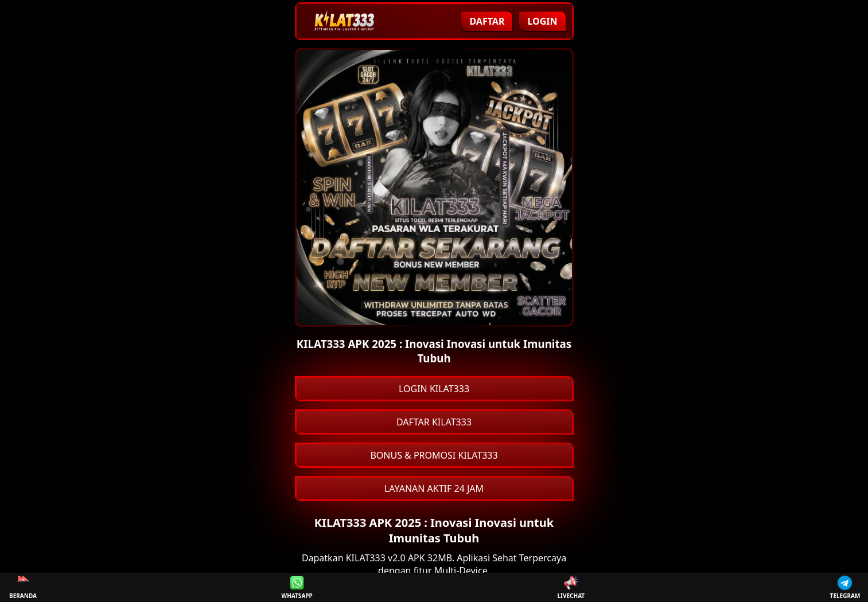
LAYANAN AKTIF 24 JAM (434, 488)
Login (542, 21)
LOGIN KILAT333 (434, 389)
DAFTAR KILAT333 (434, 422)
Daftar (487, 21)
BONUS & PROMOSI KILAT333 (434, 455)
